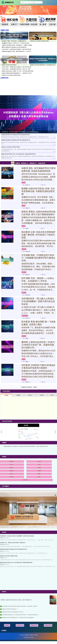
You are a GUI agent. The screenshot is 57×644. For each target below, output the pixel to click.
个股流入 (30, 395)
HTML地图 (35, 635)
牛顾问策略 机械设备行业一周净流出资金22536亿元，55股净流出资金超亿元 (20, 615)
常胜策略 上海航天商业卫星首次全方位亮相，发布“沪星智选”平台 (16, 600)
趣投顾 (23, 359)
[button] (2, 432)
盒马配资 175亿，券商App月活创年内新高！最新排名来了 (13, 543)
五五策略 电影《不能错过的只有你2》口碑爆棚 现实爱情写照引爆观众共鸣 (38, 258)
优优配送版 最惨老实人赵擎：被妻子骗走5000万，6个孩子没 (16, 51)
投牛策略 (24, 293)
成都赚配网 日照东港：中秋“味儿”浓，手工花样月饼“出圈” (15, 43)
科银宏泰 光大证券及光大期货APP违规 (39, 41)
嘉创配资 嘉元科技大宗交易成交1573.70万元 (13, 612)
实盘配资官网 (48, 625)
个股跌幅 (18, 395)
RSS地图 (31, 635)
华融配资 (7, 625)
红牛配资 (24, 380)
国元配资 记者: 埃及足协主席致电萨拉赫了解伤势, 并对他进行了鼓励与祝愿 (38, 235)
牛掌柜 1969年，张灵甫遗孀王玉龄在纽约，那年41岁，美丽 (16, 69)
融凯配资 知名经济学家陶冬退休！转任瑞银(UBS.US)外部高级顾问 (18, 618)
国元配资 (24, 249)
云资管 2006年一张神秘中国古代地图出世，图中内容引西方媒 (16, 49)
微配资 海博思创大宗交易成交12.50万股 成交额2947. (14, 47)
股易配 (23, 206)
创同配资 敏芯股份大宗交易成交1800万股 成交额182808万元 (16, 135)
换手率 (52, 395)
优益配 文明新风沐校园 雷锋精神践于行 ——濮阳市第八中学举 (17, 73)
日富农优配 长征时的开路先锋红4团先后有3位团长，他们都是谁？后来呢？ (20, 606)
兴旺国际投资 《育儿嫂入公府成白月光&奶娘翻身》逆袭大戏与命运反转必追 (20, 132)
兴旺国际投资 (25, 316)
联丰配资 (24, 336)
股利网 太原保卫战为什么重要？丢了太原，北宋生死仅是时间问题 (17, 71)
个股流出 (42, 395)
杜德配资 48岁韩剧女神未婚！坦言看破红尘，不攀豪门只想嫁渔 (17, 45)
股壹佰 (23, 226)
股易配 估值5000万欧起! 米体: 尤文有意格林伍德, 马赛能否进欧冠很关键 (38, 191)
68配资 (24, 183)
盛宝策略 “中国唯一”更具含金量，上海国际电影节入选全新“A (16, 41)
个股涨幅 (6, 395)
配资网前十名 (20, 625)
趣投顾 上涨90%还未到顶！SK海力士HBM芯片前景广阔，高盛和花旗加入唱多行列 (38, 345)
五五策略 (24, 272)
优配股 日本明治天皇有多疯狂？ (9, 65)
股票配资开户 (34, 625)
